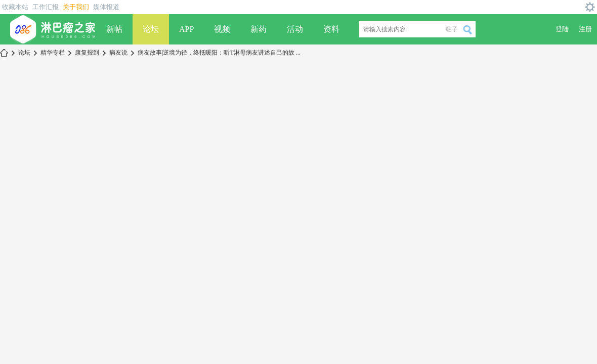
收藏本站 (15, 7)
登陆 (562, 29)
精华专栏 (53, 53)
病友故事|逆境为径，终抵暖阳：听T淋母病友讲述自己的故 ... (219, 53)
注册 (585, 29)
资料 (331, 29)
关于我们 (76, 7)
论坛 (151, 29)
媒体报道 (106, 7)
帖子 (452, 29)
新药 (259, 29)
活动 (295, 29)
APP (186, 29)
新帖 (114, 29)
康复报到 (87, 53)
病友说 (118, 53)
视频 (222, 29)
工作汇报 (46, 7)
